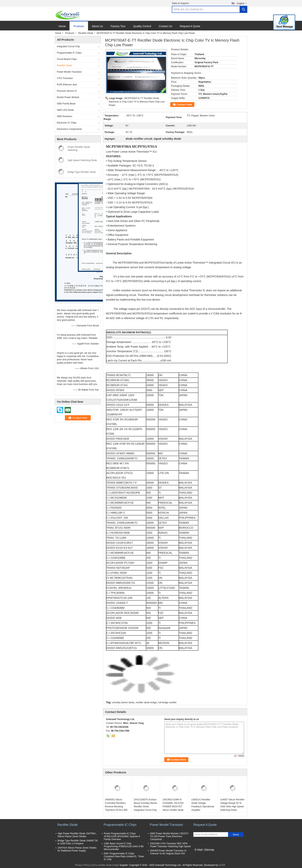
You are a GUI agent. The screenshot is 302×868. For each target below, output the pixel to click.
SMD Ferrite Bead (66, 104)
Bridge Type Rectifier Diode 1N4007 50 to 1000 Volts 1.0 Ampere (78, 842)
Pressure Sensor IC (67, 91)
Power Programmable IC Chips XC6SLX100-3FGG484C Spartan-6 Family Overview (122, 836)
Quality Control (142, 26)
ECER (222, 865)
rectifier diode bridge (146, 702)
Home (62, 26)
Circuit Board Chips (67, 59)
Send (236, 835)
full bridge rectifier (167, 702)
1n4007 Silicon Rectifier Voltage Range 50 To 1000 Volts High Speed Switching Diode (232, 805)
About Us (97, 26)
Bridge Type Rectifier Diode (82, 172)
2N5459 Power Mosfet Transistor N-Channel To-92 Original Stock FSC (168, 852)
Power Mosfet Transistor (69, 72)
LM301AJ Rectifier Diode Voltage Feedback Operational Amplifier (203, 805)
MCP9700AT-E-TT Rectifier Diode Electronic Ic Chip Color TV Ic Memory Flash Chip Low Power (137, 102)
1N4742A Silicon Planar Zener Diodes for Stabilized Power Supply (77, 849)
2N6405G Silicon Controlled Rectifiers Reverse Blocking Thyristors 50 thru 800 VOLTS (116, 807)
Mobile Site (200, 855)
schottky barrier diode (123, 702)
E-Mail (199, 850)
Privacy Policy (82, 865)
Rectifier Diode (86, 33)
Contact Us (165, 26)
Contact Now (184, 105)
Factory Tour (118, 26)
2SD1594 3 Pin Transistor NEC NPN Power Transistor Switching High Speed (170, 845)
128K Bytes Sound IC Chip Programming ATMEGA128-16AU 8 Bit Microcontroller (124, 846)
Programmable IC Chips (69, 53)
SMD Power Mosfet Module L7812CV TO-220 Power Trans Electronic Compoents (169, 836)
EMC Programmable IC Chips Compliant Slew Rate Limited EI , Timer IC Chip (124, 856)
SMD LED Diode (65, 110)
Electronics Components (69, 129)
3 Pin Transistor (65, 78)
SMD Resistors (65, 116)
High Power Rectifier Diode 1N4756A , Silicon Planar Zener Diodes (77, 835)
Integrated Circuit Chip (68, 46)
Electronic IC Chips (67, 123)
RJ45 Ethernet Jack (67, 85)
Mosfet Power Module (68, 97)
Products (79, 26)
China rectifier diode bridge (105, 865)
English (242, 3)
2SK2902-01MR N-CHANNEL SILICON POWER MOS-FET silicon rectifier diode (173, 805)
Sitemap (209, 850)
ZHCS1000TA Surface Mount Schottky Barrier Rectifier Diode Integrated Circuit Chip (145, 805)
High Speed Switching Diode (82, 160)
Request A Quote (190, 26)
